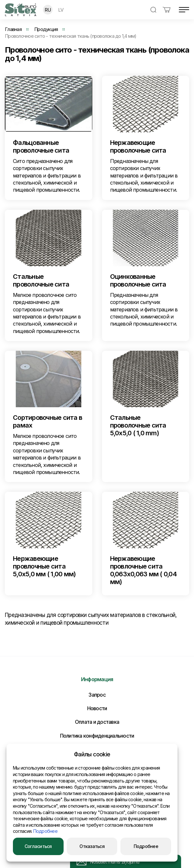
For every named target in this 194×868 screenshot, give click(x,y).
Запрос (97, 695)
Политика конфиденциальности (97, 736)
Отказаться (92, 846)
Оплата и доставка (97, 722)
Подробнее (45, 831)
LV (61, 10)
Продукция (46, 29)
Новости (97, 708)
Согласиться (38, 846)
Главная (13, 29)
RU (48, 10)
